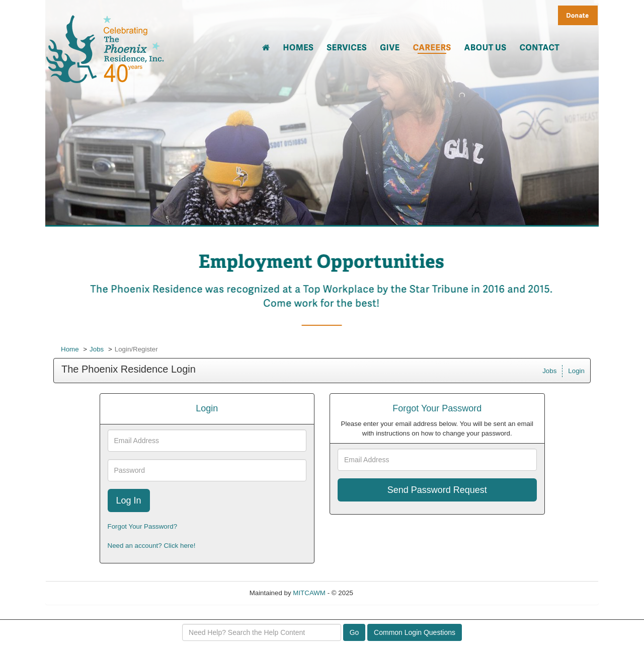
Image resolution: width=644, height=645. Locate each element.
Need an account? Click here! (152, 546)
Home (70, 349)
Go (354, 632)
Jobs (97, 349)
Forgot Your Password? (143, 526)
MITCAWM (309, 593)
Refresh (383, 593)
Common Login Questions (415, 632)
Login (576, 371)
